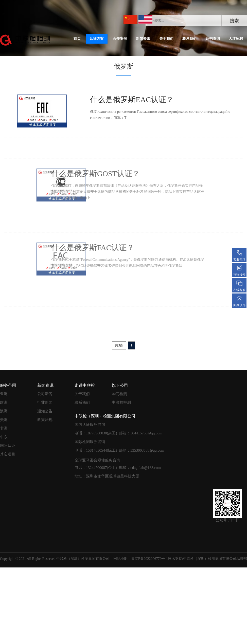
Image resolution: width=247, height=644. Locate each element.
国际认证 (8, 446)
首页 (77, 39)
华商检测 (119, 394)
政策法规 (45, 420)
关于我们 (166, 39)
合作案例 (120, 39)
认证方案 (97, 39)
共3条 (119, 345)
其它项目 (8, 454)
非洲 (4, 428)
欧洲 (4, 402)
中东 (4, 437)
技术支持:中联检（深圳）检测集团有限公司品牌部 (207, 559)
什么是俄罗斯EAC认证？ (130, 99)
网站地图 (120, 559)
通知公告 (45, 411)
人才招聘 (236, 39)
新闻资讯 (143, 39)
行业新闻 (45, 402)
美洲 (4, 420)
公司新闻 (45, 394)
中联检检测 (121, 402)
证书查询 (213, 39)
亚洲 (4, 394)
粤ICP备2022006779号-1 (149, 559)
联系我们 (189, 39)
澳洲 (4, 411)
